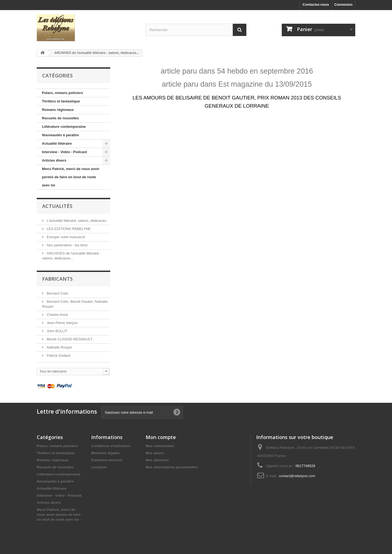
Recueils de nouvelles (60, 118)
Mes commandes (160, 446)
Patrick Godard (58, 355)
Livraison (99, 467)
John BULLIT (57, 331)
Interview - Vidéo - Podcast (64, 152)
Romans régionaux (58, 110)
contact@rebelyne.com (297, 476)
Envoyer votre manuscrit (65, 237)
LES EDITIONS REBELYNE (68, 229)
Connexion (343, 4)
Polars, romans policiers (62, 93)
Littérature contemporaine (64, 127)
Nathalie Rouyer (59, 347)
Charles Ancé (57, 315)
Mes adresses (157, 460)
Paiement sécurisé (107, 460)
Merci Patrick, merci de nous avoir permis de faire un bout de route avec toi (71, 177)
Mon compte (161, 437)
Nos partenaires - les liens (67, 245)
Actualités (57, 206)
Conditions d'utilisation (111, 446)
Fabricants (57, 279)
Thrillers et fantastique (61, 101)
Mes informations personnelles (172, 467)
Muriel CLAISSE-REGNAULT (69, 339)
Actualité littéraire (57, 143)
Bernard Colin (57, 293)
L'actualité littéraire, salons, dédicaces (76, 221)
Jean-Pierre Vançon (62, 323)
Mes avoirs (155, 453)
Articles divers (54, 160)
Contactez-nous (316, 4)
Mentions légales (105, 453)
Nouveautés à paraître (60, 135)
